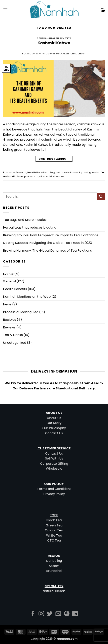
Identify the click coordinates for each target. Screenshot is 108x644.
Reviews (9, 327)
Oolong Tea (54, 530)
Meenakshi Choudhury (71, 54)
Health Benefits (60, 38)
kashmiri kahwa (13, 176)
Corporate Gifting (54, 464)
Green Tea (54, 525)
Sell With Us (54, 458)
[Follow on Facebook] (33, 614)
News (7, 304)
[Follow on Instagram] (41, 614)
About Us (54, 418)
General (42, 38)
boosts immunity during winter (80, 172)
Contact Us (54, 433)
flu (102, 172)
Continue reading (54, 159)
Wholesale (54, 469)
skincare (59, 176)
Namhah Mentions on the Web (27, 297)
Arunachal (54, 571)
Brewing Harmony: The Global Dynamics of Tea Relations (47, 251)
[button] (5, 10)
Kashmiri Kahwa (54, 43)
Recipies (9, 320)
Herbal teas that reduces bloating (30, 227)
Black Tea (54, 520)
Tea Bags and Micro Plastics (25, 220)
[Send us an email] (58, 614)
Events (8, 274)
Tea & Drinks (13, 335)
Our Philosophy (54, 428)
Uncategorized (15, 343)
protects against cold (38, 176)
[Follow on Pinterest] (67, 614)
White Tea (54, 535)
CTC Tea (54, 540)
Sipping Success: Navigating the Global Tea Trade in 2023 (47, 243)
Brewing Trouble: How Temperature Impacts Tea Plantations (51, 235)
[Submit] (101, 196)
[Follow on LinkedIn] (75, 614)
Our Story (54, 423)
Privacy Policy (54, 494)
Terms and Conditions (54, 489)
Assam (54, 566)
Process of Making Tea (21, 312)
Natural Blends (54, 591)
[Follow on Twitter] (50, 614)
